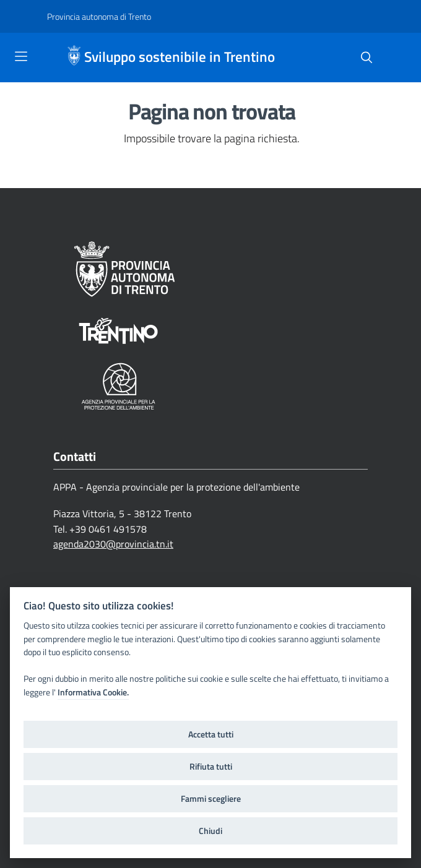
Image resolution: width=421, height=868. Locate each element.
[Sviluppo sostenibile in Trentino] (76, 58)
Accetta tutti (211, 734)
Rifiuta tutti (211, 767)
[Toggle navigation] (21, 56)
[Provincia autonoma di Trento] (99, 17)
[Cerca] (367, 58)
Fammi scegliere (211, 799)
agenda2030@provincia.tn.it (113, 544)
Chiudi (210, 831)
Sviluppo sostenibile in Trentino (180, 57)
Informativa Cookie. (93, 692)
